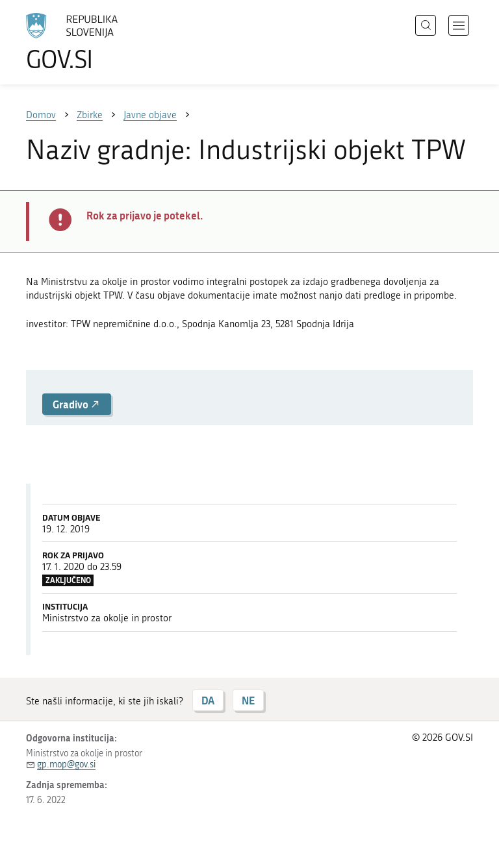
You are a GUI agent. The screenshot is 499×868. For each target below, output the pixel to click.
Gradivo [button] (77, 404)
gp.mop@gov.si (66, 764)
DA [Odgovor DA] (208, 700)
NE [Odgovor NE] (248, 700)
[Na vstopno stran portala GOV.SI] (91, 42)
